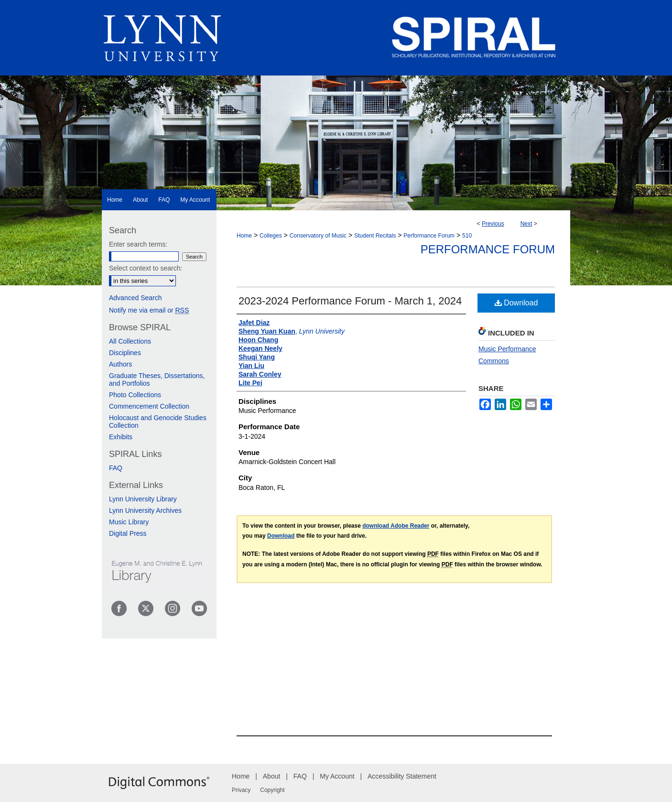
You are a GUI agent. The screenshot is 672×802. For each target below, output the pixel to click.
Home (244, 236)
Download (516, 303)
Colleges (271, 236)
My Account (337, 776)
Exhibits (121, 437)
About (272, 776)
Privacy (241, 790)
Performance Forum (429, 236)
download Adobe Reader (396, 526)
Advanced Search (135, 298)
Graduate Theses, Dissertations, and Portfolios (157, 379)
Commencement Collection (149, 406)
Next (526, 224)
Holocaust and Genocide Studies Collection (158, 422)
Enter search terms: (138, 244)
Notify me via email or (149, 310)
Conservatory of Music (318, 236)
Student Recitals (375, 236)
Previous (493, 224)
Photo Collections (135, 395)
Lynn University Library (143, 499)
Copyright (272, 790)
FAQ (116, 468)
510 (467, 236)
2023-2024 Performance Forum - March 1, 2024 (350, 301)
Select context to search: (146, 268)
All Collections (130, 341)
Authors (120, 364)
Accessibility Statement (402, 776)
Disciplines (125, 353)
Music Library (129, 522)
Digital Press (128, 533)
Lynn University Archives (145, 510)
